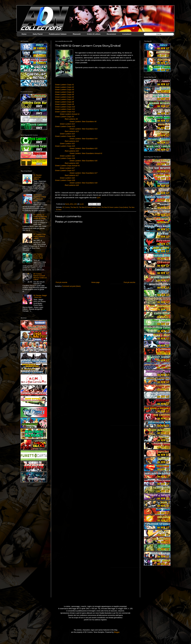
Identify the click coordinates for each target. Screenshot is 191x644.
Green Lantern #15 (67, 144)
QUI (99, 198)
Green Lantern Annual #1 (70, 114)
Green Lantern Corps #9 (64, 104)
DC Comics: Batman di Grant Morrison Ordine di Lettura (40, 277)
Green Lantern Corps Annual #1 (67, 166)
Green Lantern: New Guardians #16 (83, 161)
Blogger (117, 632)
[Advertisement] (157, 583)
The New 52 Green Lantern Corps (90, 207)
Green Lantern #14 (67, 134)
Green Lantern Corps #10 (65, 107)
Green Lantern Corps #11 (65, 109)
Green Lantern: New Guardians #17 (83, 173)
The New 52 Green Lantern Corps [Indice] (115, 207)
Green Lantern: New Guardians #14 (83, 139)
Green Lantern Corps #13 (65, 126)
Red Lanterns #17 (72, 175)
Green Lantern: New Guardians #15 (83, 148)
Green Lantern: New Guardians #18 (83, 183)
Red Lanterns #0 (71, 119)
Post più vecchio (130, 282)
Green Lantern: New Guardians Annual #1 (86, 153)
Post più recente (61, 282)
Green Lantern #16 (67, 156)
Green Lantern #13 (67, 124)
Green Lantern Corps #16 (65, 158)
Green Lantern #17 (67, 168)
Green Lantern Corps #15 (65, 146)
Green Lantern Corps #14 (65, 136)
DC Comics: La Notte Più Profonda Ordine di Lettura (40, 217)
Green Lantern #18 (67, 178)
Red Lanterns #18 (72, 185)
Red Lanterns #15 (72, 151)
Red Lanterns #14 (72, 141)
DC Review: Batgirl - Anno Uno (40, 296)
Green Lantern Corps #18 (65, 180)
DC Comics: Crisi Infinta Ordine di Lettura (39, 236)
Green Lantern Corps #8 (64, 102)
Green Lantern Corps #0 (64, 117)
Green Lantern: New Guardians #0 (83, 121)
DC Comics (66, 207)
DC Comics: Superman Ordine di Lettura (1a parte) (40, 198)
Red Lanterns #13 (72, 131)
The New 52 (74, 207)
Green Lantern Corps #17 (65, 170)
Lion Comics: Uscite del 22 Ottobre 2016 (38, 256)
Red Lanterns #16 (72, 163)
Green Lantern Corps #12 (65, 112)
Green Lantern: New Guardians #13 (83, 129)
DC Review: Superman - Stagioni (38, 177)
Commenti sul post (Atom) (71, 286)
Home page (95, 282)
